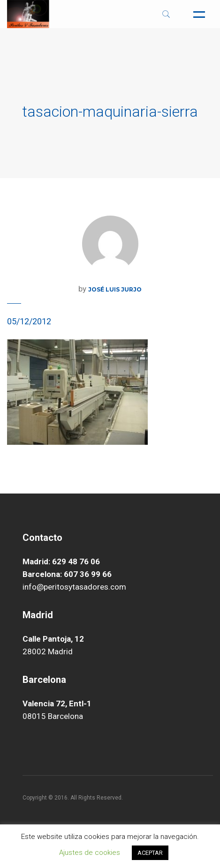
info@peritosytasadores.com (74, 587)
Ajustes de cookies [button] (90, 853)
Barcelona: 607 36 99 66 (67, 574)
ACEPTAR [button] (150, 853)
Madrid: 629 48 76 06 (61, 561)
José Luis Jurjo (115, 289)
